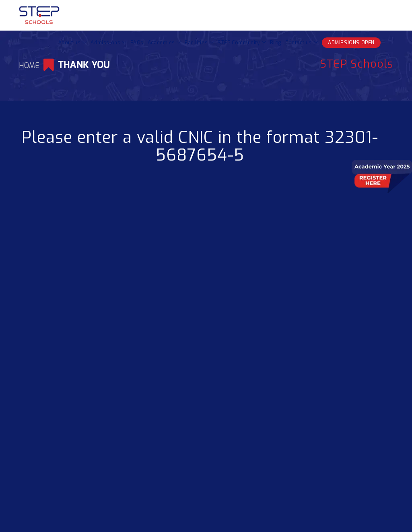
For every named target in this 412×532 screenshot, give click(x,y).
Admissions (105, 43)
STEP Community (239, 43)
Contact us (299, 43)
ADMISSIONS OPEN (351, 43)
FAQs (137, 43)
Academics (161, 43)
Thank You (84, 65)
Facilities (196, 43)
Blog (276, 43)
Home (30, 66)
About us (70, 43)
